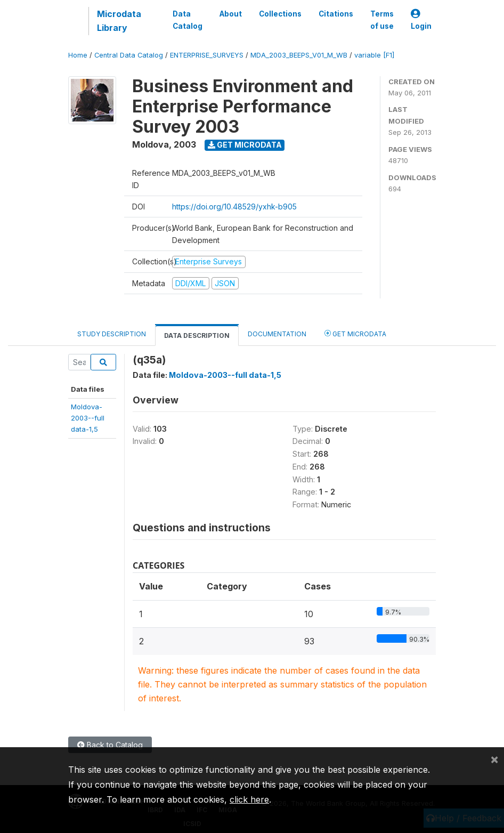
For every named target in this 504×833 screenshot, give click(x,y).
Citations (336, 14)
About (231, 14)
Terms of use (382, 20)
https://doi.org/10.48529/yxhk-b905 (234, 207)
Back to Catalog (110, 745)
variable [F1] (374, 55)
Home (78, 55)
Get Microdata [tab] (355, 333)
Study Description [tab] (112, 334)
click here (249, 799)
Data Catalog (188, 20)
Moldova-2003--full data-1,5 (225, 375)
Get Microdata (245, 145)
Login (421, 20)
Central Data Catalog (129, 55)
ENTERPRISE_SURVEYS (207, 55)
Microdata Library (119, 21)
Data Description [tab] (197, 335)
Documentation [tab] (277, 334)
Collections (280, 14)
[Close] (494, 759)
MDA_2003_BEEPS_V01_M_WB (299, 55)
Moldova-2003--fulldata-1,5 (88, 418)
